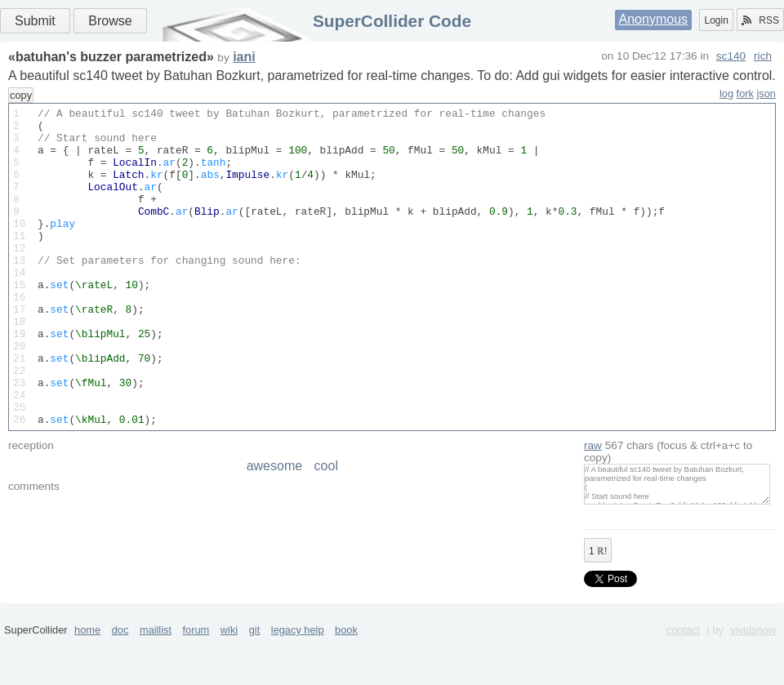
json (766, 93)
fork (745, 93)
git (255, 679)
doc (120, 679)
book (346, 679)
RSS (760, 20)
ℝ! (598, 600)
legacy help (298, 679)
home (87, 679)
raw (593, 494)
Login (716, 20)
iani (244, 57)
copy (21, 95)
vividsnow (753, 679)
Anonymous (654, 19)
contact (683, 679)
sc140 (731, 56)
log (726, 93)
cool (326, 515)
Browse (110, 21)
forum (196, 679)
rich (763, 56)
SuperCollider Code (392, 21)
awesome (274, 515)
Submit (35, 21)
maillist (156, 679)
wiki (229, 679)
